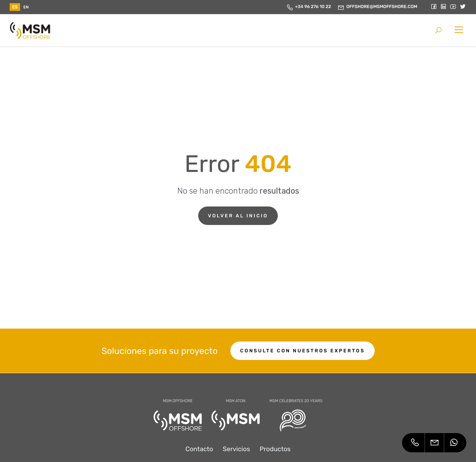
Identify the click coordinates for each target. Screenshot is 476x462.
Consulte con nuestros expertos (302, 351)
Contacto (199, 449)
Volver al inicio (238, 216)
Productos (275, 449)
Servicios (236, 449)
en (26, 7)
